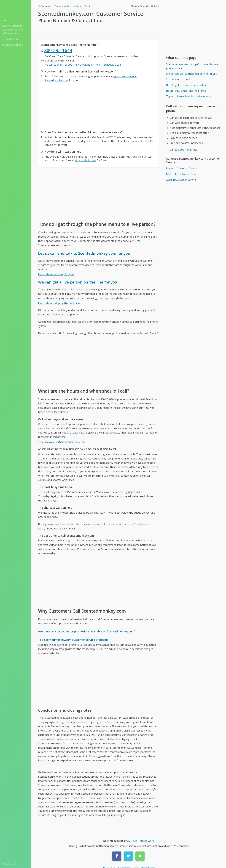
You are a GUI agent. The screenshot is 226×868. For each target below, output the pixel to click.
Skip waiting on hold (88, 65)
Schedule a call (112, 65)
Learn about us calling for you (56, 274)
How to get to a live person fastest (186, 85)
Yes (135, 841)
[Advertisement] (98, 105)
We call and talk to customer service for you (192, 74)
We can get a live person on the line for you (78, 282)
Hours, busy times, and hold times (186, 91)
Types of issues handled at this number (189, 96)
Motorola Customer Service (182, 174)
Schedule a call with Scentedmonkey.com (62, 442)
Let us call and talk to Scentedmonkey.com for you (84, 253)
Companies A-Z (11, 39)
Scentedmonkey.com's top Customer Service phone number (192, 66)
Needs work (147, 841)
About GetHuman (13, 45)
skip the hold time (86, 160)
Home (6, 20)
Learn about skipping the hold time (59, 303)
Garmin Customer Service (181, 180)
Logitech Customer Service (182, 168)
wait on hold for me (103, 524)
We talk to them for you (58, 65)
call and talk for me (77, 524)
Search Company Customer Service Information (13, 30)
